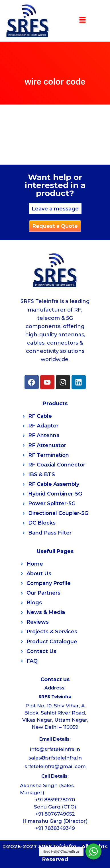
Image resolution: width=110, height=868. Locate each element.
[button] (82, 21)
